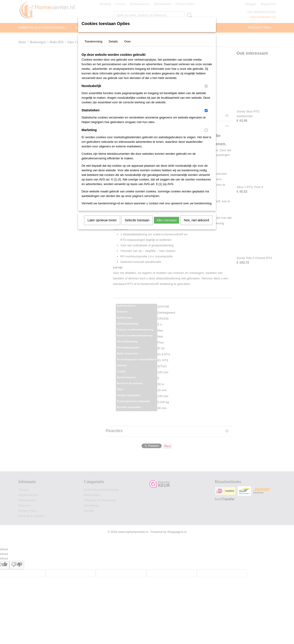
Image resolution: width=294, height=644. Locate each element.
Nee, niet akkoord (196, 220)
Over (127, 41)
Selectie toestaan (137, 220)
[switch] (206, 86)
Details (113, 41)
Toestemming (93, 41)
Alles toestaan (167, 220)
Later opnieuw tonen (102, 220)
